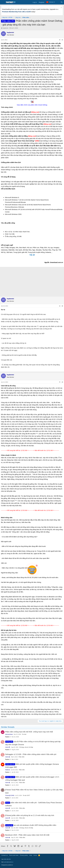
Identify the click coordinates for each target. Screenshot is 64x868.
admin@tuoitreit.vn (9, 862)
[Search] (62, 2)
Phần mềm (22, 757)
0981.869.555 (7, 859)
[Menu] (3, 2)
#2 (62, 306)
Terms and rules (14, 855)
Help (31, 855)
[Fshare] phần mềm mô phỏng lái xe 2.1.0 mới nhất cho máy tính (30, 815)
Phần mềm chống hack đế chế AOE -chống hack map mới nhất (29, 732)
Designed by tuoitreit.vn (7, 865)
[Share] (60, 40)
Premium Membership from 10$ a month (16, 12)
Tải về (32, 255)
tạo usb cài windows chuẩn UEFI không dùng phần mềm (35, 825)
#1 (62, 40)
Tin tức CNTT (26, 795)
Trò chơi (24, 734)
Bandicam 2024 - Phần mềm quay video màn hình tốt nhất (27, 835)
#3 (62, 382)
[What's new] (58, 2)
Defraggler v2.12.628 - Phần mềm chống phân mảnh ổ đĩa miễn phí (31, 754)
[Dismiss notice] (61, 8)
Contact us (5, 855)
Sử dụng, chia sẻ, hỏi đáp (26, 747)
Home (35, 855)
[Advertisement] (32, 281)
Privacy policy (24, 855)
